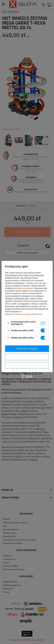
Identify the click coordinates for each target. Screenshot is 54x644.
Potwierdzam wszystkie (27, 349)
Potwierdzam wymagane (27, 365)
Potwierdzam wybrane (27, 357)
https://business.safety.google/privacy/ (26, 314)
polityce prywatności (24, 288)
